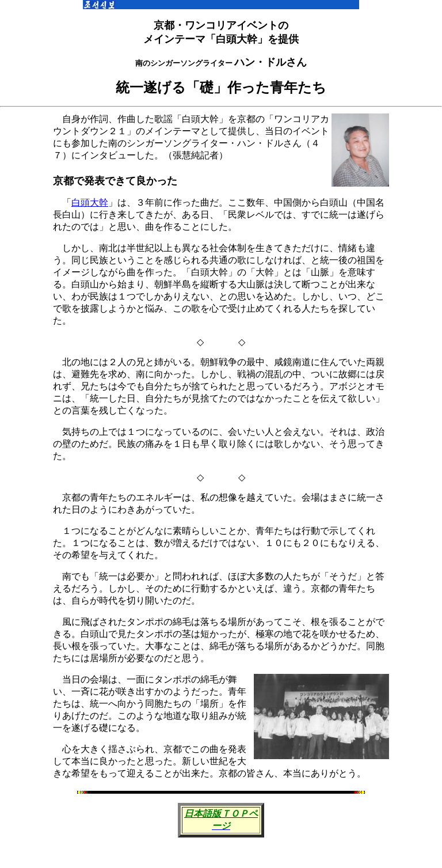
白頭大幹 (90, 202)
